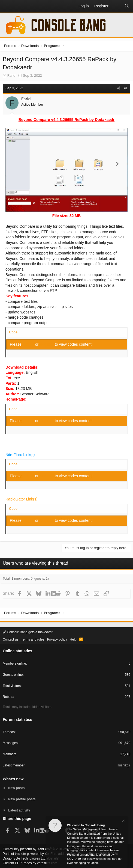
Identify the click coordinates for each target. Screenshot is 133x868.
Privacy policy (57, 639)
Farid (11, 75)
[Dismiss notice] (123, 823)
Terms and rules (33, 639)
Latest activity (19, 810)
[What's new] (116, 6)
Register (47, 344)
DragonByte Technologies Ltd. (25, 858)
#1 (126, 88)
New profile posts (22, 799)
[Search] (127, 6)
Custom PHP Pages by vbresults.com (30, 863)
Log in (29, 344)
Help (73, 639)
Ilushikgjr (124, 765)
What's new (13, 779)
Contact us (10, 639)
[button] (7, 6)
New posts (16, 788)
